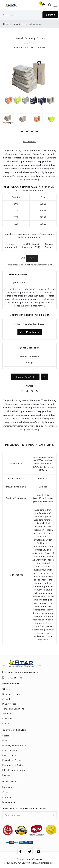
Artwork (6, 699)
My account (8, 787)
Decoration (8, 719)
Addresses (8, 797)
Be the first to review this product (30, 48)
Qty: (23, 258)
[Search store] (29, 15)
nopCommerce (35, 859)
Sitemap (6, 689)
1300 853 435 (12, 678)
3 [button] (32, 131)
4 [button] (37, 131)
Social (29, 386)
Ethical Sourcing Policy (14, 770)
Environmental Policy (13, 765)
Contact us (8, 724)
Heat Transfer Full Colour (31, 324)
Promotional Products (13, 760)
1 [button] (22, 131)
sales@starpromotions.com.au (26, 299)
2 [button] (27, 131)
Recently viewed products (15, 746)
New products (9, 755)
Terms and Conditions (13, 709)
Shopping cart (9, 802)
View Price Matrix (30, 332)
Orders (6, 792)
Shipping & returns (12, 694)
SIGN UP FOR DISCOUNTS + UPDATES (24, 808)
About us (7, 714)
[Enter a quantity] (32, 258)
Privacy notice (9, 704)
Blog (5, 741)
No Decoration (31, 348)
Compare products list (13, 750)
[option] (8, 119)
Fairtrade (7, 775)
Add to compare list (44, 377)
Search (50, 15)
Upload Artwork (18, 275)
